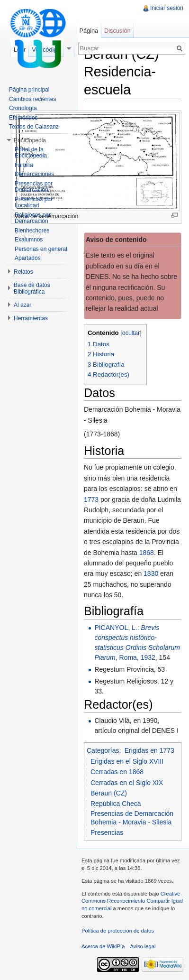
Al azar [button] (22, 305)
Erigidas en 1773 (149, 750)
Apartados (28, 258)
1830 (151, 573)
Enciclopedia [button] (30, 140)
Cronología (23, 108)
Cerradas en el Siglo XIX (127, 783)
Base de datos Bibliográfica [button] (32, 288)
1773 (91, 499)
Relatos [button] (23, 272)
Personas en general (41, 249)
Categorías (103, 750)
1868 (147, 553)
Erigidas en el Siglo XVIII (127, 761)
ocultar (131, 333)
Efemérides (23, 118)
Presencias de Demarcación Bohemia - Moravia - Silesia (132, 818)
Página (89, 31)
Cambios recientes (32, 99)
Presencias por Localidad (34, 203)
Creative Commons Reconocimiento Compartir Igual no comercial (132, 901)
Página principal (29, 90)
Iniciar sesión (167, 8)
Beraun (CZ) (109, 793)
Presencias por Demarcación (34, 187)
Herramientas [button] (31, 318)
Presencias (107, 832)
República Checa (116, 804)
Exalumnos (29, 240)
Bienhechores (32, 231)
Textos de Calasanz (34, 127)
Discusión (117, 31)
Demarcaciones (34, 174)
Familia (24, 165)
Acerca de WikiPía (103, 946)
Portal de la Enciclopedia (31, 153)
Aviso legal (143, 946)
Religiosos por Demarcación (33, 218)
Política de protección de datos (118, 931)
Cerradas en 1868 (117, 772)
